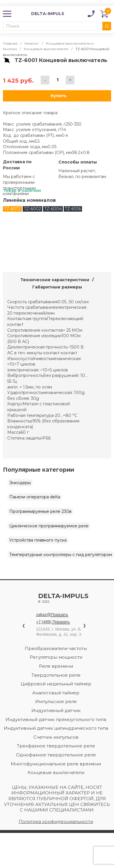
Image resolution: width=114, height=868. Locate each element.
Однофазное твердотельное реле (56, 755)
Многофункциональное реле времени (56, 764)
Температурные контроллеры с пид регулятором (61, 555)
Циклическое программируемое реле (49, 526)
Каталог (32, 43)
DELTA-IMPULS (40, 14)
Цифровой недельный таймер (56, 684)
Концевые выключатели (46, 49)
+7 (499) (53, 622)
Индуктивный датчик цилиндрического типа (56, 728)
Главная (10, 43)
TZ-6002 (32, 209)
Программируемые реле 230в (40, 511)
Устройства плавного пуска (38, 540)
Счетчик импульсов (56, 737)
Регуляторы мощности (56, 657)
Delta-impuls (64, 599)
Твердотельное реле (56, 675)
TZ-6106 (73, 209)
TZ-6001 (12, 209)
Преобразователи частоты (56, 648)
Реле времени (56, 666)
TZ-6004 (53, 209)
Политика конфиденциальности (56, 821)
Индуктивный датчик (56, 710)
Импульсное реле (56, 701)
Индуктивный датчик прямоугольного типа (56, 719)
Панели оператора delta (35, 497)
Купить (59, 96)
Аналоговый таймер (56, 693)
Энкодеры (20, 483)
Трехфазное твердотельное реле (56, 746)
